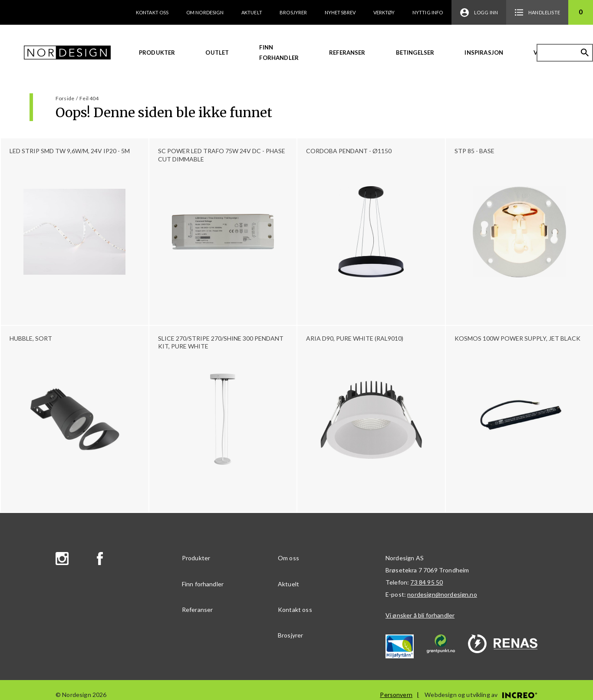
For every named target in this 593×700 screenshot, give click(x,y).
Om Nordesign (205, 12)
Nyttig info (428, 12)
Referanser (347, 53)
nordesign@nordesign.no (442, 594)
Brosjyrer (293, 12)
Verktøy (384, 12)
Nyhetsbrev (340, 12)
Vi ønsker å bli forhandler (420, 615)
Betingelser (415, 53)
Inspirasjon (484, 53)
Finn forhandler (279, 53)
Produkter (157, 53)
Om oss (288, 558)
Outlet (217, 53)
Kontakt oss (152, 12)
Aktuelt (252, 12)
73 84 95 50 (427, 582)
